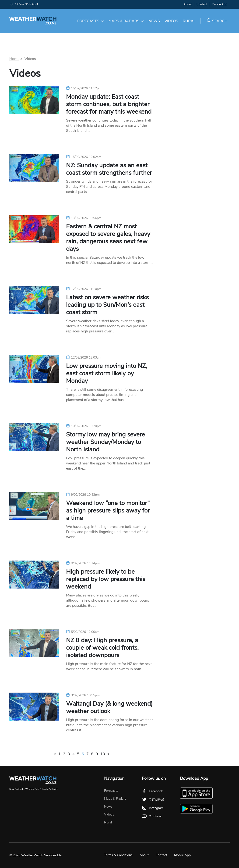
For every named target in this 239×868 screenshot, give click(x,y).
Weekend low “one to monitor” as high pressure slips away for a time (108, 511)
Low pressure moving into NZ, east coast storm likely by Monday (107, 373)
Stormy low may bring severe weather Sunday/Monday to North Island (105, 442)
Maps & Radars (126, 21)
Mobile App (220, 4)
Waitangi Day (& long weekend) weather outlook (109, 708)
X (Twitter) (153, 800)
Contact (202, 4)
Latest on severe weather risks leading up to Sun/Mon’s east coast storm (107, 305)
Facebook (152, 791)
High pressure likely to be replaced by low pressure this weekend (106, 579)
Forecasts (91, 21)
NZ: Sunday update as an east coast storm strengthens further (109, 169)
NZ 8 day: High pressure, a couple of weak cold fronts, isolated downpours (102, 648)
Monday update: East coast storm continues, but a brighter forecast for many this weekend (109, 104)
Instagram (153, 808)
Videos (171, 21)
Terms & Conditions (118, 855)
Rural (189, 21)
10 (103, 754)
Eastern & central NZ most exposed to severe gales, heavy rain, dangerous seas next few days (108, 238)
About (188, 4)
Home (14, 59)
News (154, 21)
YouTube (152, 816)
